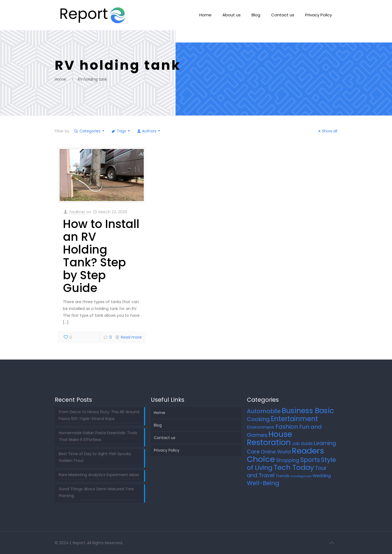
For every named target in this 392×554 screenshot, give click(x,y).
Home (60, 79)
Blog (158, 425)
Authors (149, 131)
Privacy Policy (167, 450)
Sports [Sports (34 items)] (310, 460)
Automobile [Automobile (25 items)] (264, 411)
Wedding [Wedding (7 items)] (322, 476)
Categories (90, 131)
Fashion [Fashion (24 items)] (287, 427)
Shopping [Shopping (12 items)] (288, 460)
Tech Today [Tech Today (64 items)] (294, 467)
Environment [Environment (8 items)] (261, 427)
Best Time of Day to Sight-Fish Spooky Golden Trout (95, 457)
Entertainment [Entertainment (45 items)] (294, 419)
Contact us (165, 438)
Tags (121, 131)
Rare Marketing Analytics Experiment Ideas (99, 475)
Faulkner (77, 212)
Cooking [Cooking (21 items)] (258, 419)
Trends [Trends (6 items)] (282, 476)
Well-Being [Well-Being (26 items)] (263, 483)
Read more (131, 337)
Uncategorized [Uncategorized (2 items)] (301, 476)
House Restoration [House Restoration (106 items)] (269, 438)
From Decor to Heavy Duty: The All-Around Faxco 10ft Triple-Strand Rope (99, 415)
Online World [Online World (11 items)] (276, 452)
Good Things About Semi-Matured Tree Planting (96, 492)
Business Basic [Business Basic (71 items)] (308, 411)
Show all (327, 131)
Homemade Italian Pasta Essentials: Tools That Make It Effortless (98, 436)
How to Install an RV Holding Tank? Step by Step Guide (101, 256)
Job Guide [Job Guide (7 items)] (302, 444)
